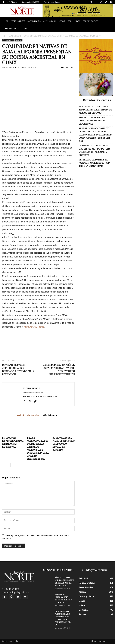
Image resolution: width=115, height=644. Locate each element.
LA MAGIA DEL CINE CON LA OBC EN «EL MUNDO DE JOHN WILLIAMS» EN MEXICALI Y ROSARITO (95, 150)
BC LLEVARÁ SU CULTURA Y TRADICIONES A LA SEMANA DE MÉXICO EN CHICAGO (95, 110)
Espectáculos (10, 28)
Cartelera (23, 28)
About (94, 641)
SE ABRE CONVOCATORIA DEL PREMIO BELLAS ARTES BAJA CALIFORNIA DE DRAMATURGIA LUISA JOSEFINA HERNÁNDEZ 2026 (95, 135)
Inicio (6, 21)
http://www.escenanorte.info (33, 393)
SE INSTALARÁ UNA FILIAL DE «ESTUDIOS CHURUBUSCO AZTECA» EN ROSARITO (64, 444)
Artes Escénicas (18, 21)
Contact (102, 641)
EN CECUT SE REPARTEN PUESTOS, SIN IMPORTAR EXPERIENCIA (92, 121)
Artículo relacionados (28, 415)
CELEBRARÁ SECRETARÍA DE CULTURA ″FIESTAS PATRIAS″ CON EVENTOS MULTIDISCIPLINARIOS (59, 370)
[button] (91, 2)
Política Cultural (91, 21)
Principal (18, 40)
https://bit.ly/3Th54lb (34, 327)
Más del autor (50, 415)
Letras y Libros (66, 21)
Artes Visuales (50, 21)
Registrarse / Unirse (52, 2)
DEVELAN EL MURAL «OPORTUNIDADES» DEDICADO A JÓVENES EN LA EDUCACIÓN (18, 370)
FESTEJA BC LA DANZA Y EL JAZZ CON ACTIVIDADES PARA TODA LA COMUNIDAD (94, 163)
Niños (78, 21)
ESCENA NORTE (12, 67)
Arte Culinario (34, 21)
